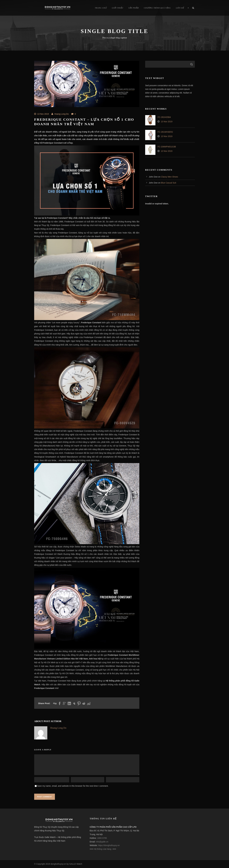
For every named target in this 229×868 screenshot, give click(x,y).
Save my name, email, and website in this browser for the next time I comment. (73, 786)
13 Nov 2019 (43, 114)
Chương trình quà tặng (157, 8)
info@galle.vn (102, 842)
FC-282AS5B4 (164, 117)
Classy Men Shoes (169, 177)
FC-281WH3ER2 (165, 132)
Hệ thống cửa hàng (103, 849)
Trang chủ (101, 8)
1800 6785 (102, 838)
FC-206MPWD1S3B (167, 147)
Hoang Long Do (61, 114)
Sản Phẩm (134, 8)
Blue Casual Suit (169, 183)
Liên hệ (180, 8)
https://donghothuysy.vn (109, 845)
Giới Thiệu (118, 8)
